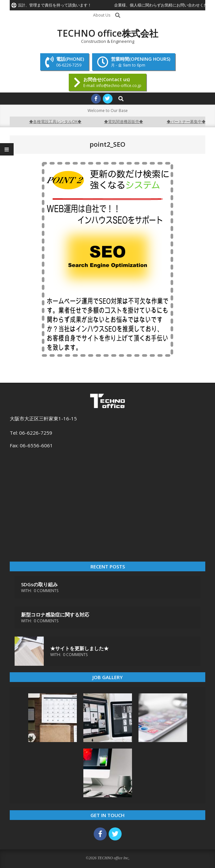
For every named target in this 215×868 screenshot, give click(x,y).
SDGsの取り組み (39, 584)
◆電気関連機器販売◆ (127, 122)
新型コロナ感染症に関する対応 (55, 614)
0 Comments (46, 591)
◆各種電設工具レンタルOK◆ (59, 122)
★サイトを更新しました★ (79, 648)
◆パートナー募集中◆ (189, 122)
